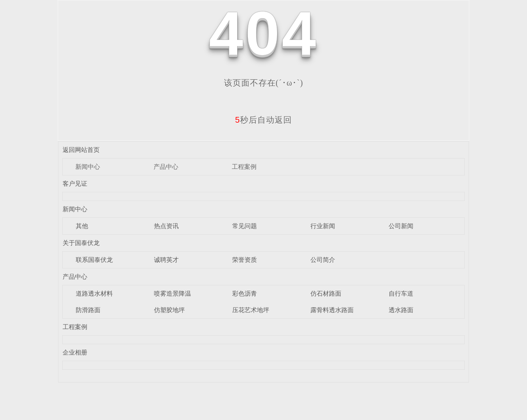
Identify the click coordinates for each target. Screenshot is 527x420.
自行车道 (401, 293)
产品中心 (166, 167)
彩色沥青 (245, 293)
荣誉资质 (245, 260)
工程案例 (244, 167)
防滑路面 (88, 310)
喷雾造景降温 (173, 293)
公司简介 (323, 260)
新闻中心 (88, 167)
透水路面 (401, 310)
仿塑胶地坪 (169, 310)
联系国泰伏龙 (94, 260)
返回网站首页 (81, 150)
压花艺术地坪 (251, 310)
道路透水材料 (94, 293)
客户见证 (75, 183)
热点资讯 (166, 226)
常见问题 (245, 226)
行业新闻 (323, 226)
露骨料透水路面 (332, 310)
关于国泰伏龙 (81, 243)
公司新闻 (401, 226)
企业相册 (75, 352)
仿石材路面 (326, 293)
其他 (82, 226)
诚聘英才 (166, 260)
